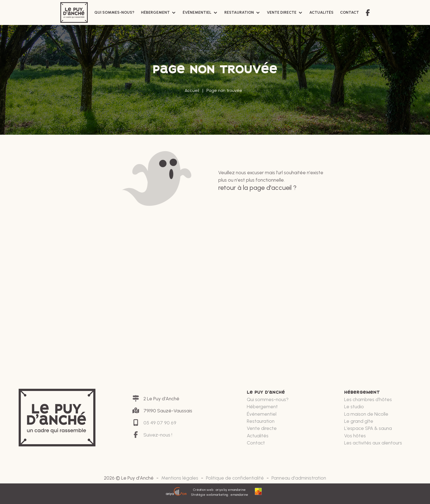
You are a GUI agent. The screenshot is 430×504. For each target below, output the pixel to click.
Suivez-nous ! (158, 435)
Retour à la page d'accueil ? (257, 188)
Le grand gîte (359, 421)
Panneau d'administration (299, 478)
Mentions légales (180, 478)
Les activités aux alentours (373, 443)
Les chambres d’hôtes (368, 399)
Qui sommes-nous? (114, 12)
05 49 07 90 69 (160, 423)
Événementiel (197, 12)
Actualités (321, 12)
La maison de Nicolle (366, 414)
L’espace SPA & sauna (368, 428)
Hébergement (155, 12)
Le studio (354, 406)
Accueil (192, 90)
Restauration (239, 12)
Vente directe (282, 12)
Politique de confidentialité (235, 478)
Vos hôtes (355, 436)
